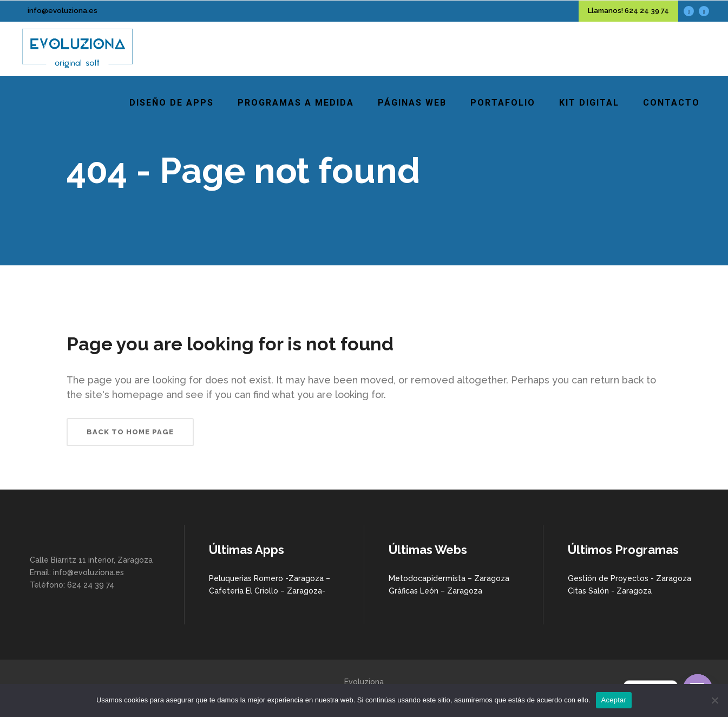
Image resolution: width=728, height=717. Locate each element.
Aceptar (614, 700)
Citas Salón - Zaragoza (610, 591)
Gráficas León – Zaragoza (435, 591)
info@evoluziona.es (63, 11)
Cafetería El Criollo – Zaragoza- (267, 591)
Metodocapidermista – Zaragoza (449, 578)
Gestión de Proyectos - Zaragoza (629, 578)
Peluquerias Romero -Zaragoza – (270, 578)
